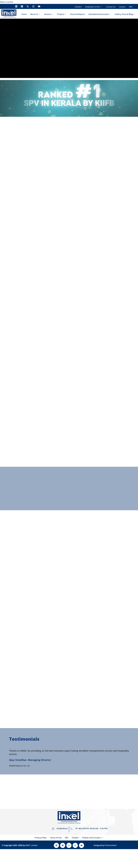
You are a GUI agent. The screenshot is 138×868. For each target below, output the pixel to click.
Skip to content (7, 2)
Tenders (78, 7)
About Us (35, 14)
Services (49, 14)
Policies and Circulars (93, 838)
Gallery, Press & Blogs (125, 14)
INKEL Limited (31, 845)
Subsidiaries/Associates (100, 14)
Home (24, 14)
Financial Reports (78, 14)
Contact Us (111, 7)
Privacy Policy (41, 838)
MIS (131, 7)
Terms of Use (56, 838)
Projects (62, 14)
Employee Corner (94, 7)
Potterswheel (111, 845)
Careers (122, 7)
